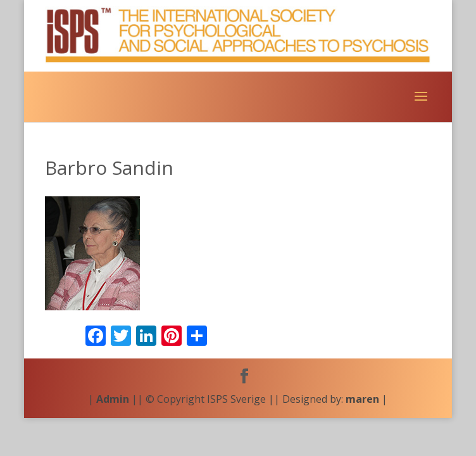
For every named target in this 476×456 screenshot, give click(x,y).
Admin (113, 399)
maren (362, 399)
